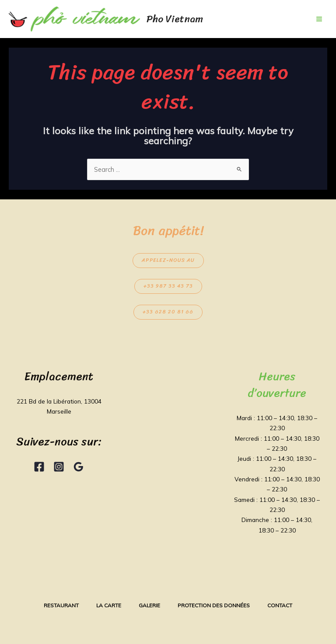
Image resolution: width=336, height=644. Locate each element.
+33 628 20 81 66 (168, 312)
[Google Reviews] (79, 467)
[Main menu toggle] (319, 19)
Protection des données (214, 605)
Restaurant (61, 605)
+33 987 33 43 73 (168, 286)
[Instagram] (59, 467)
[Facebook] (39, 467)
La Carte (109, 605)
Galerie (149, 605)
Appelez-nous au (168, 260)
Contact (280, 605)
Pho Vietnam (175, 19)
